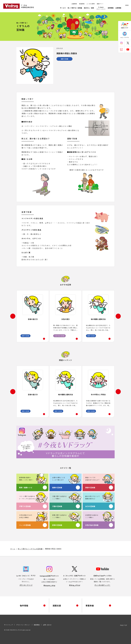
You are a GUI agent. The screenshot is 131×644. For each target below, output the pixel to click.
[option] (33, 316)
